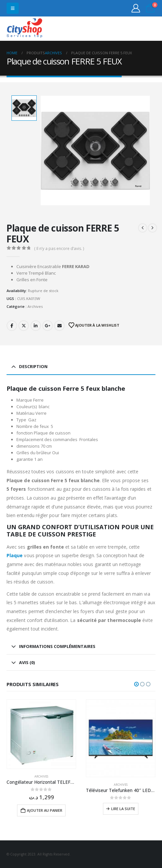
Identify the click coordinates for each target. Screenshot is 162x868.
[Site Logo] (25, 29)
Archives (35, 306)
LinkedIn (36, 326)
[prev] (143, 228)
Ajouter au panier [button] (45, 810)
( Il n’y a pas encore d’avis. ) (59, 248)
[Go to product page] (41, 734)
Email (59, 326)
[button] (13, 8)
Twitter (24, 326)
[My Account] (136, 8)
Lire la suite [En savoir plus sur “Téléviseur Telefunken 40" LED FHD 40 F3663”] (123, 809)
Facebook (12, 326)
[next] (152, 228)
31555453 (132, 29)
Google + (48, 326)
